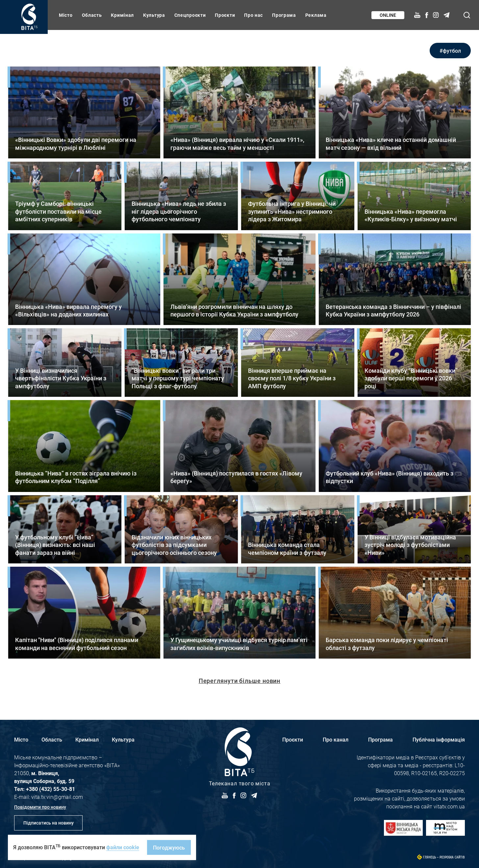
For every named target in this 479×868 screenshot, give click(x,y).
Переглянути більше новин (240, 681)
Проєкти (225, 15)
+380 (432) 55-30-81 (50, 789)
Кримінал (122, 15)
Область (92, 15)
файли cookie (123, 847)
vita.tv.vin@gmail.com (57, 797)
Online (388, 15)
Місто (66, 15)
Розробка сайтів (452, 857)
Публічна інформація (439, 739)
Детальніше (84, 112)
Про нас (253, 15)
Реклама (316, 15)
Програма (284, 15)
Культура (154, 15)
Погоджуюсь (169, 847)
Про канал (336, 739)
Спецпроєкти (190, 15)
